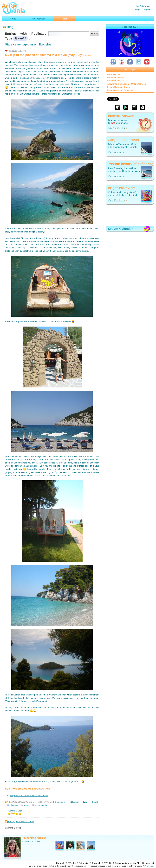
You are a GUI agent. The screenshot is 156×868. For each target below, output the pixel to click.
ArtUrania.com (149, 866)
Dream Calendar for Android (121, 90)
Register (147, 9)
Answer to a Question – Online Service (126, 84)
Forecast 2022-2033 (117, 81)
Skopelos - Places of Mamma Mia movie (29, 795)
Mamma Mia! (36, 65)
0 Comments (59, 802)
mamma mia (41, 805)
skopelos (14, 805)
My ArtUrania (143, 6)
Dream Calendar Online (119, 87)
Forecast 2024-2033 (117, 78)
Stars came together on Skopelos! (29, 45)
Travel (95, 802)
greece (27, 805)
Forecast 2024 (114, 74)
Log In (138, 9)
